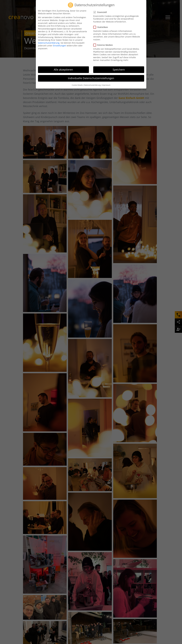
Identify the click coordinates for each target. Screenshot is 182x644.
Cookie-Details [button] (77, 85)
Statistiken (102, 27)
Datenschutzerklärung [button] (92, 85)
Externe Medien (104, 45)
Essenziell (101, 12)
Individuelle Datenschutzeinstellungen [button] (91, 78)
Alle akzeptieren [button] (63, 70)
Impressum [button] (106, 85)
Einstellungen (60, 46)
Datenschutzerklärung (49, 43)
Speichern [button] (119, 70)
